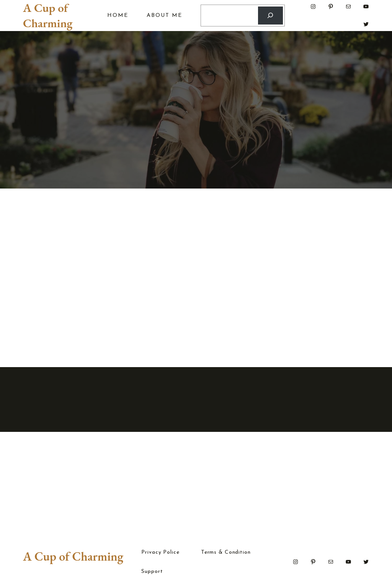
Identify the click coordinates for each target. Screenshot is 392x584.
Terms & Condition (226, 553)
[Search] (270, 16)
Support (152, 572)
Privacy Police (160, 553)
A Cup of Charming (48, 15)
